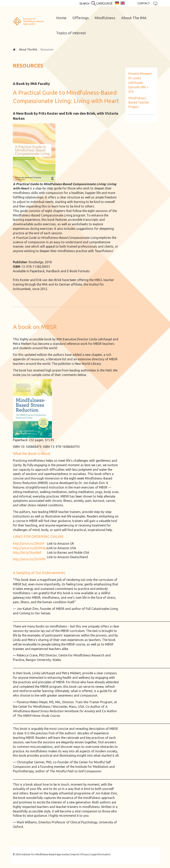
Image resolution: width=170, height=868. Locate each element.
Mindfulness (105, 18)
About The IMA (134, 18)
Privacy (85, 854)
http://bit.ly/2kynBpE (27, 553)
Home (61, 18)
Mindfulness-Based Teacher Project (139, 103)
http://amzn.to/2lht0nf (29, 544)
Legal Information (101, 854)
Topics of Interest (71, 33)
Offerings (81, 18)
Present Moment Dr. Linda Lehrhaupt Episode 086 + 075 (140, 82)
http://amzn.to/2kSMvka (30, 548)
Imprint (75, 854)
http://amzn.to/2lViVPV (29, 559)
